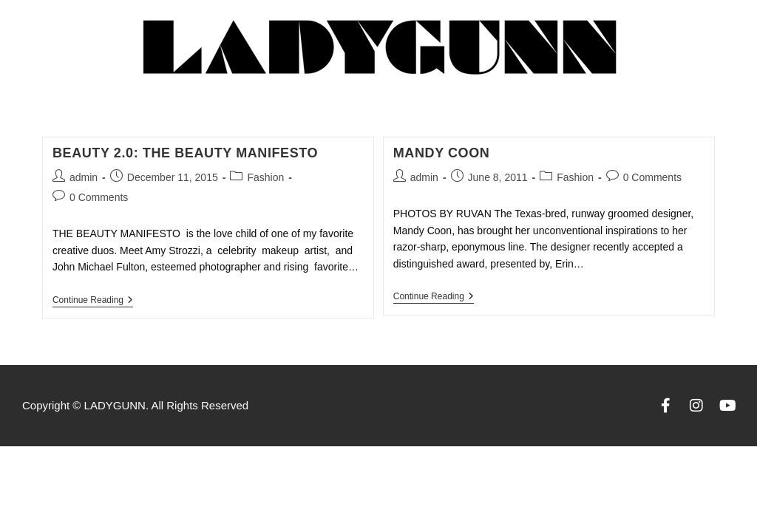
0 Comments (99, 197)
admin (84, 177)
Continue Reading (93, 300)
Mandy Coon (442, 153)
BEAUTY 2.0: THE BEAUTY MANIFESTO (185, 153)
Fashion (265, 177)
